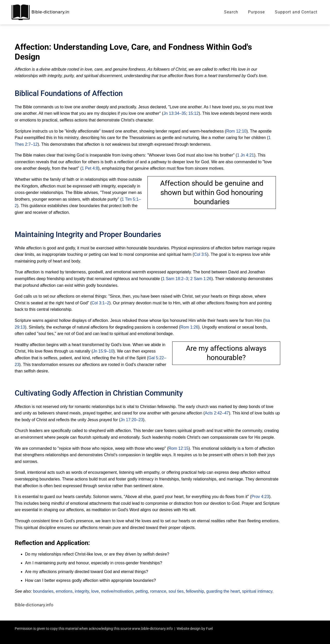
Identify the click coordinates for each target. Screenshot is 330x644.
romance (158, 591)
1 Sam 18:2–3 (175, 279)
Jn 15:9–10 (103, 351)
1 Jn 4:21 (245, 155)
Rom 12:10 (236, 131)
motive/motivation (117, 591)
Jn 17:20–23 (132, 420)
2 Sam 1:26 (201, 279)
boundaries (43, 591)
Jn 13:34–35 (175, 113)
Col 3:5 (200, 254)
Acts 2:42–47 (217, 413)
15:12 (194, 113)
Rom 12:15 (178, 448)
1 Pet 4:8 (90, 168)
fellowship (195, 591)
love (95, 591)
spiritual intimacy (257, 591)
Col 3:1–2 (100, 303)
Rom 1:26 (189, 327)
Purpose (256, 12)
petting (142, 591)
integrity (82, 591)
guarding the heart (223, 591)
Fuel (209, 629)
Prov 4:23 (260, 497)
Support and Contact (296, 12)
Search (231, 12)
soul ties (176, 591)
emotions (64, 591)
